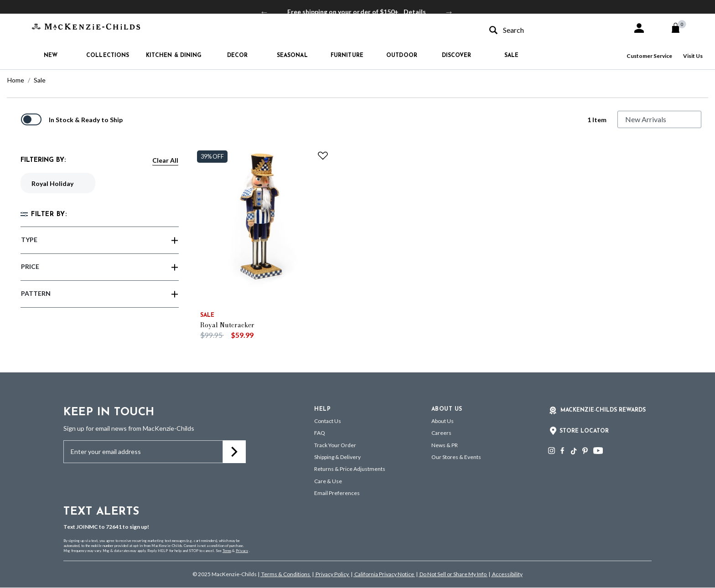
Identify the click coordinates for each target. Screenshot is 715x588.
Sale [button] (511, 56)
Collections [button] (108, 56)
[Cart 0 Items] (680, 28)
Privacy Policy (332, 574)
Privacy (242, 551)
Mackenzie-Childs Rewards (603, 410)
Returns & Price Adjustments (350, 469)
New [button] (51, 56)
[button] (639, 28)
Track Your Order (335, 445)
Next (449, 12)
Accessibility (507, 574)
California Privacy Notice (384, 574)
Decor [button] (238, 56)
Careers (441, 433)
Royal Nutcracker (227, 325)
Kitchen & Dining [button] (174, 56)
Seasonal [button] (292, 56)
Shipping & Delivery (337, 457)
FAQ (320, 433)
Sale (40, 80)
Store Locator (584, 431)
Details (415, 12)
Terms (227, 551)
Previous (264, 12)
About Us (443, 421)
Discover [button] (457, 56)
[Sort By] (659, 119)
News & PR (445, 445)
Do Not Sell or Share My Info (453, 574)
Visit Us (693, 56)
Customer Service (649, 56)
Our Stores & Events (456, 457)
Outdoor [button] (402, 56)
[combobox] (553, 30)
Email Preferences (337, 493)
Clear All (165, 160)
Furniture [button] (347, 56)
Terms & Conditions (286, 574)
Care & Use (328, 481)
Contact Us (328, 421)
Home (16, 80)
